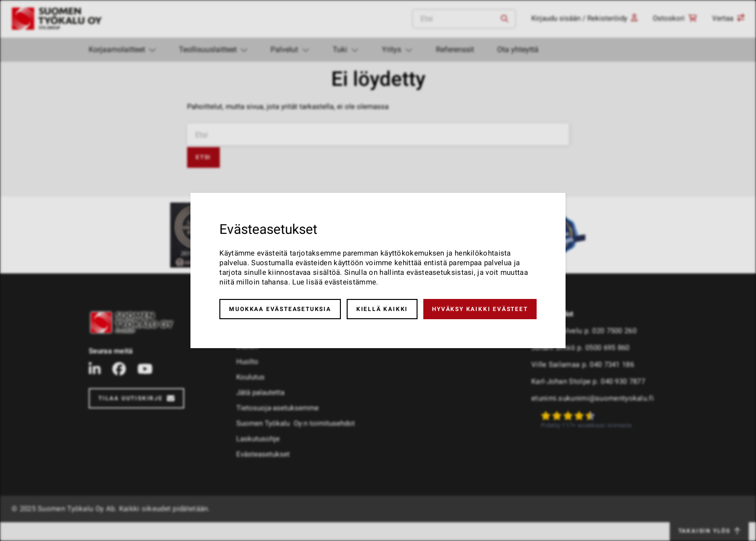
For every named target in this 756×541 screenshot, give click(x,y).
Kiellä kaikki (382, 309)
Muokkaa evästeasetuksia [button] (280, 309)
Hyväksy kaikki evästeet (480, 309)
